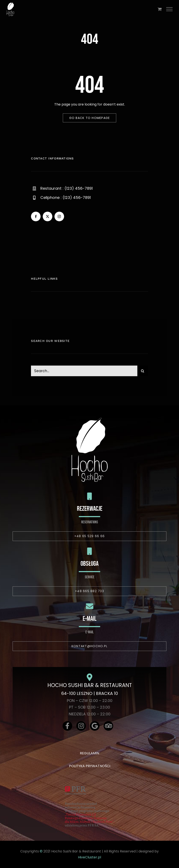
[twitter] (48, 216)
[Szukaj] (143, 373)
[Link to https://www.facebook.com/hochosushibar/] (67, 726)
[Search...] (84, 373)
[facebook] (36, 216)
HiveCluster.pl (89, 857)
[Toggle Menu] (169, 9)
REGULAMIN (89, 753)
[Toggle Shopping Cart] (160, 9)
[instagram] (59, 216)
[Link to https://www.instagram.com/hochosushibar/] (81, 726)
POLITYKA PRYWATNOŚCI (90, 766)
